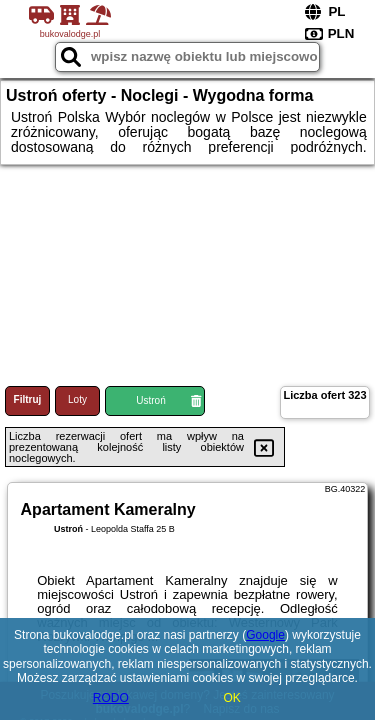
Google (265, 635)
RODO (111, 698)
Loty (77, 399)
